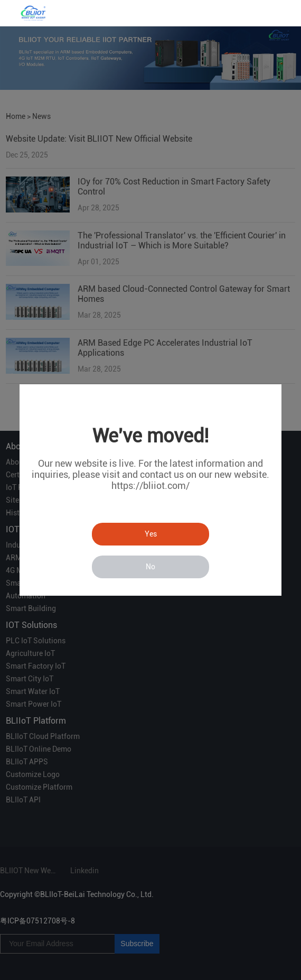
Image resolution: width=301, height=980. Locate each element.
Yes (151, 534)
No (150, 567)
